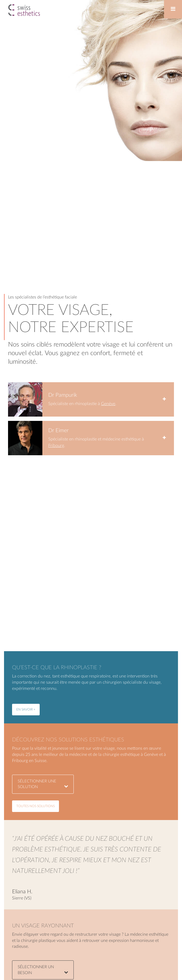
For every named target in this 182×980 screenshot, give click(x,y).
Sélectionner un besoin (43, 970)
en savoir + (26, 709)
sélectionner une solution (43, 784)
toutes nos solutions (36, 806)
